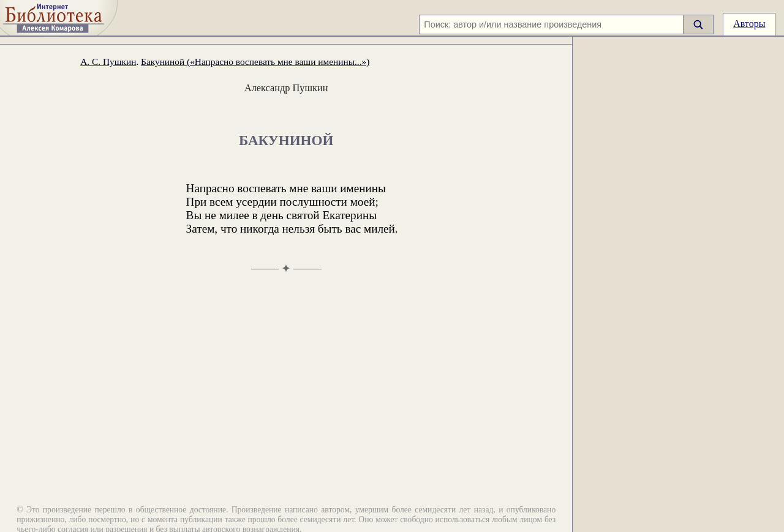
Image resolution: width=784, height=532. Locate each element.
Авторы (749, 24)
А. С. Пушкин (108, 62)
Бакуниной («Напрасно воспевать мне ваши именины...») (255, 62)
